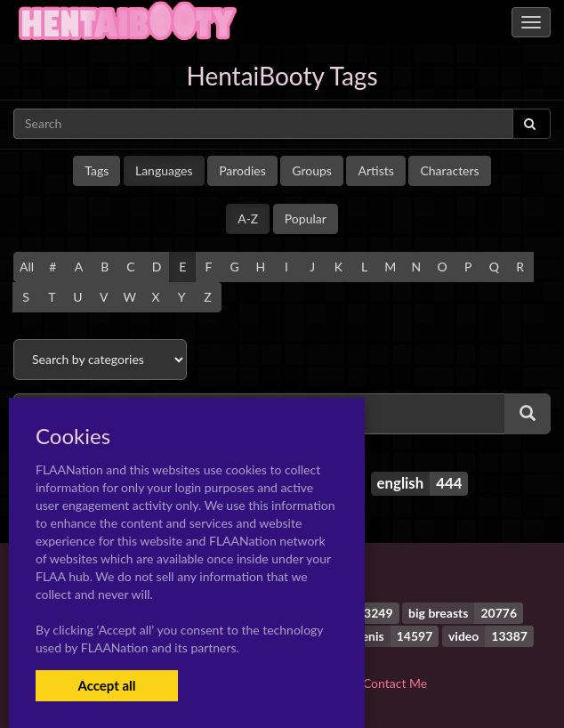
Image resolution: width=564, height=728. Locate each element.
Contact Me (395, 683)
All (27, 267)
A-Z (248, 218)
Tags (97, 170)
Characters (449, 170)
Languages (164, 170)
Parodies (242, 170)
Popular (306, 218)
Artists (375, 170)
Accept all (106, 685)
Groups (312, 170)
